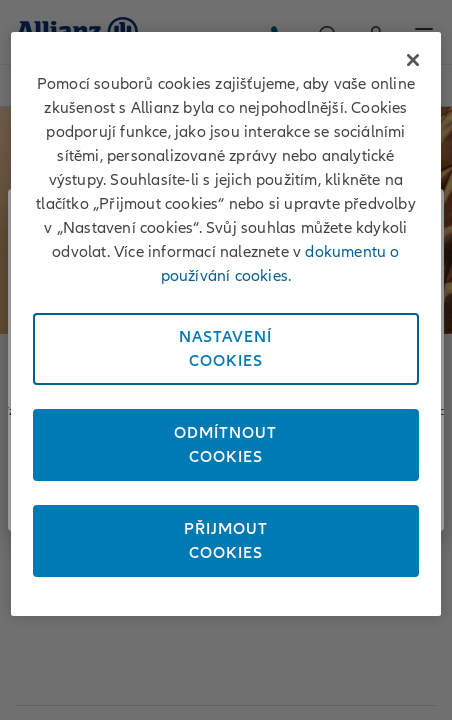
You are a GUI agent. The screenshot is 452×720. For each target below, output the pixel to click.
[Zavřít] (413, 60)
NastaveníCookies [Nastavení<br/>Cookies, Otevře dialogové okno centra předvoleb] (225, 349)
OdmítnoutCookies (225, 445)
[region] (225, 324)
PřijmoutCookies (226, 541)
